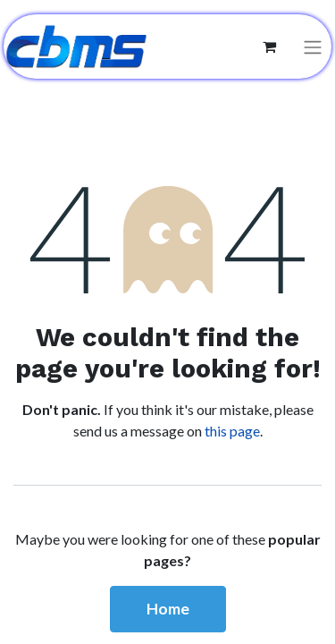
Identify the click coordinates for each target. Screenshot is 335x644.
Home (168, 609)
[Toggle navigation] (313, 47)
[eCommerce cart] (269, 47)
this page (232, 431)
